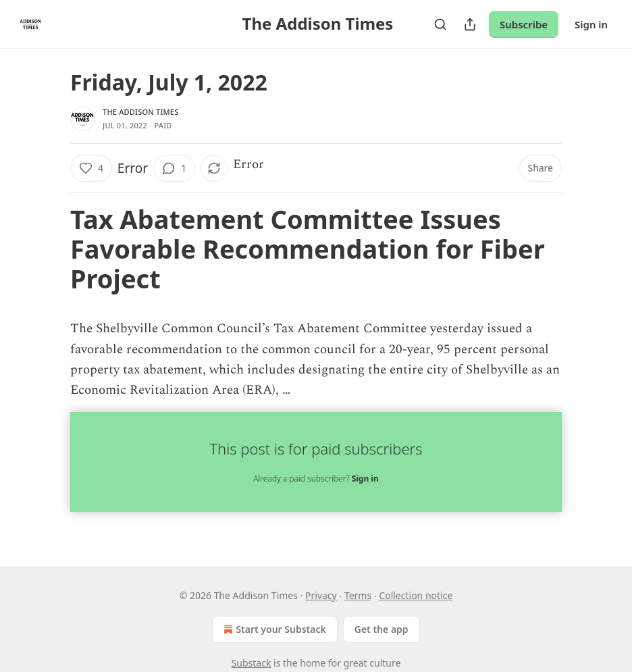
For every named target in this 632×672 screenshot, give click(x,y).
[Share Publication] (470, 24)
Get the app (381, 629)
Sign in (591, 24)
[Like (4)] (91, 168)
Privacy (321, 595)
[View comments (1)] (174, 168)
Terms (358, 595)
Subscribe (524, 24)
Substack (252, 663)
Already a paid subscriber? (316, 479)
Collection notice (416, 595)
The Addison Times (140, 112)
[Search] (440, 24)
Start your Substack (273, 629)
